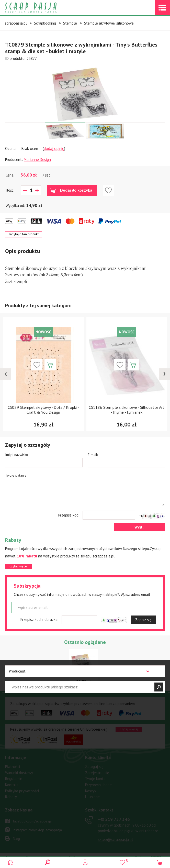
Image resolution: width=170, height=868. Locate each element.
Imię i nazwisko (17, 455)
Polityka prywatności (22, 791)
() (122, 860)
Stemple (70, 23)
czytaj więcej (19, 566)
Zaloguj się (94, 767)
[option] (85, 92)
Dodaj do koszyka (76, 190)
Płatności (13, 767)
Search (48, 862)
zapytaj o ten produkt (24, 234)
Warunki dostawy (19, 773)
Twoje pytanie (16, 475)
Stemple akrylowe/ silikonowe (109, 23)
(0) (159, 862)
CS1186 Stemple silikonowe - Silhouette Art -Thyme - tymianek (127, 410)
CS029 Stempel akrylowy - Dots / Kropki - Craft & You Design (43, 410)
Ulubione (92, 797)
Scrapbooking (45, 23)
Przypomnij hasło (99, 785)
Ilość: (10, 190)
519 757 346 (114, 819)
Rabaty (11, 797)
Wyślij (139, 527)
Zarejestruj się (97, 773)
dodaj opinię (54, 148)
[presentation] (6, 374)
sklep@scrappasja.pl (115, 839)
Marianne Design (37, 160)
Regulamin (14, 779)
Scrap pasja (42, 8)
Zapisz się (143, 620)
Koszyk (91, 791)
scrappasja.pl (16, 23)
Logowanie (85, 862)
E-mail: (93, 455)
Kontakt (12, 785)
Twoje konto (95, 779)
